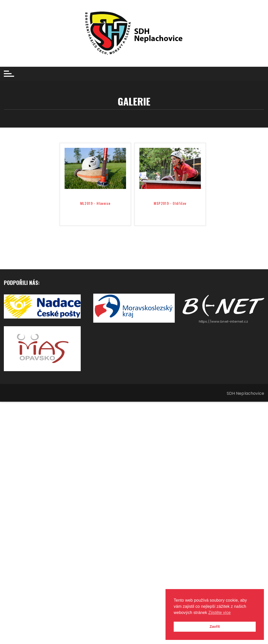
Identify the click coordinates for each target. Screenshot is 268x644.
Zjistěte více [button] (219, 613)
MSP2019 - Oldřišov (170, 204)
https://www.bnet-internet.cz (223, 321)
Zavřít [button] (215, 627)
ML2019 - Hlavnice (95, 204)
